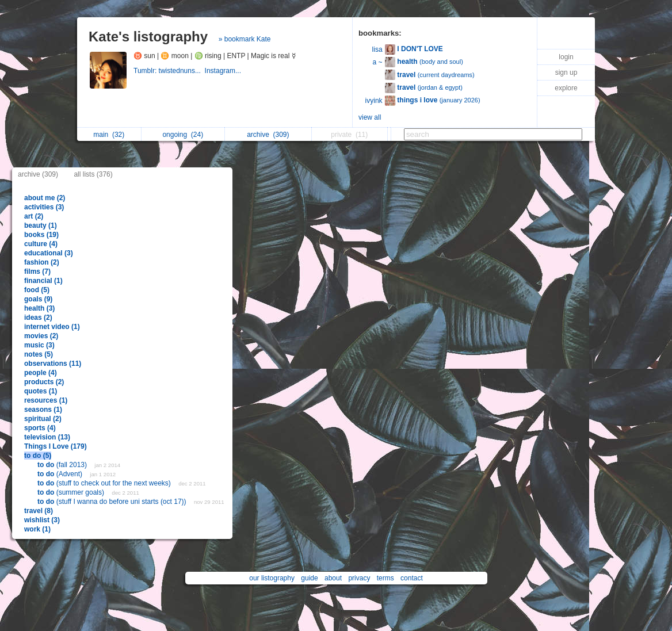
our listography (272, 578)
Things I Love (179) (56, 446)
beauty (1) (41, 225)
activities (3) (44, 207)
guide (309, 578)
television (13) (47, 437)
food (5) (37, 290)
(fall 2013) (63, 465)
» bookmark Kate (245, 39)
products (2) (44, 382)
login (566, 57)
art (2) (34, 216)
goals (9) (38, 299)
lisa (377, 49)
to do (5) (38, 456)
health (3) (39, 308)
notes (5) (39, 354)
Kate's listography (148, 37)
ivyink (374, 101)
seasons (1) (43, 410)
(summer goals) (72, 492)
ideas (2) (38, 318)
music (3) (39, 345)
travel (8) (39, 511)
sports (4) (40, 428)
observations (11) (53, 364)
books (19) (41, 235)
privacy (359, 578)
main (109, 135)
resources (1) (46, 400)
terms (385, 578)
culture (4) (41, 244)
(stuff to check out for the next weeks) (105, 483)
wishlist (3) (42, 520)
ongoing (183, 135)
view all (370, 117)
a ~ (378, 62)
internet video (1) (52, 327)
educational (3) (49, 253)
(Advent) (61, 474)
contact (412, 578)
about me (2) (45, 198)
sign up (566, 72)
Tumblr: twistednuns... (169, 71)
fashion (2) (42, 262)
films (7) (37, 271)
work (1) (37, 529)
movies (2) (41, 336)
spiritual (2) (43, 419)
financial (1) (43, 281)
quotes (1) (41, 391)
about (333, 578)
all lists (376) (93, 174)
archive (268, 135)
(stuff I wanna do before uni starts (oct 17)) (113, 502)
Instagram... (224, 71)
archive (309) (38, 174)
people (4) (41, 373)
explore (566, 88)
